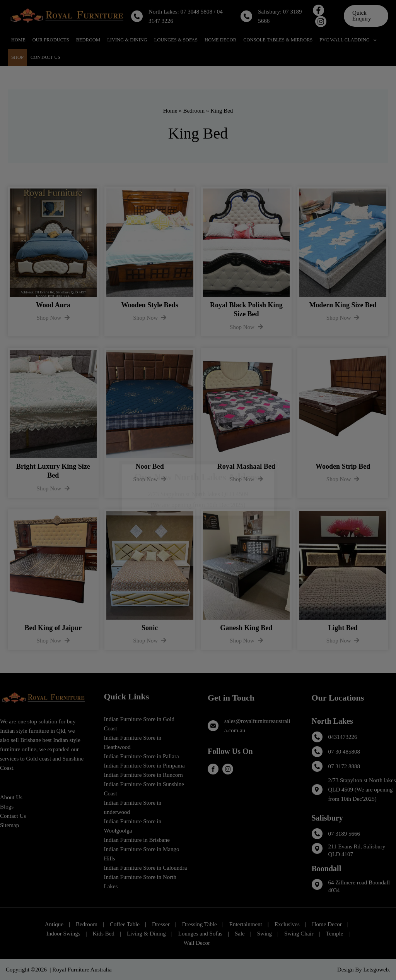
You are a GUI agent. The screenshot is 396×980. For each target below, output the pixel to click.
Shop (17, 57)
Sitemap (9, 825)
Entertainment (246, 924)
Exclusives (287, 924)
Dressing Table (200, 924)
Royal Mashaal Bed (246, 466)
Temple (335, 934)
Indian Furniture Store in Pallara (142, 756)
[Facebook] (318, 10)
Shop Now (53, 318)
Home (18, 40)
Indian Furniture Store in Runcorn (143, 775)
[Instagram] (321, 21)
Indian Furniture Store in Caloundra (146, 868)
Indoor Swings (63, 934)
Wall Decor (197, 943)
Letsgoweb (376, 970)
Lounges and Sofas (200, 934)
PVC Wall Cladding (348, 40)
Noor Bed (150, 466)
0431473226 (343, 737)
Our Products (51, 40)
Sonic (150, 628)
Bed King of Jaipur (53, 628)
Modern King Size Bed (343, 305)
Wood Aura (53, 305)
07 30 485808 (344, 752)
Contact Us (45, 57)
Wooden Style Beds (150, 305)
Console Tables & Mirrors (278, 40)
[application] (373, 40)
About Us (11, 797)
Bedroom (88, 40)
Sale (240, 934)
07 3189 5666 (344, 834)
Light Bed (343, 628)
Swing (265, 934)
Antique (54, 924)
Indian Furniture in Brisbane (137, 840)
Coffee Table (125, 924)
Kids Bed (104, 934)
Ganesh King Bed (246, 628)
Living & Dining (127, 40)
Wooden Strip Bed (343, 466)
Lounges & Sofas (176, 40)
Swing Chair (299, 934)
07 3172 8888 (344, 766)
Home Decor (220, 40)
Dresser (161, 924)
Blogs (7, 807)
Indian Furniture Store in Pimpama (144, 766)
